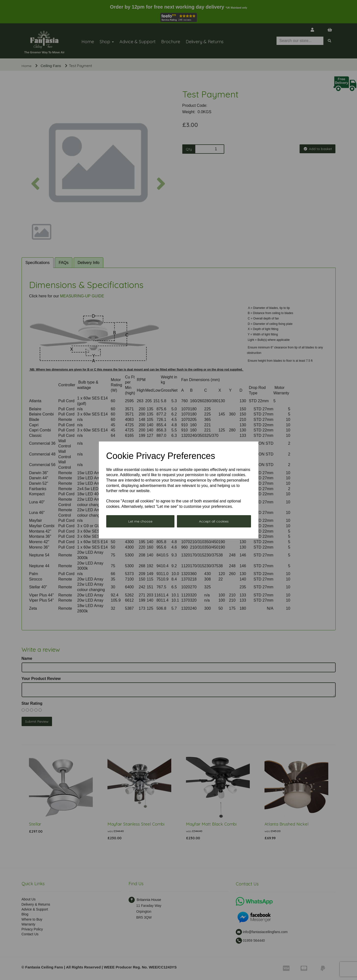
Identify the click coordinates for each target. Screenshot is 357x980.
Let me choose (140, 521)
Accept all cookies (214, 521)
